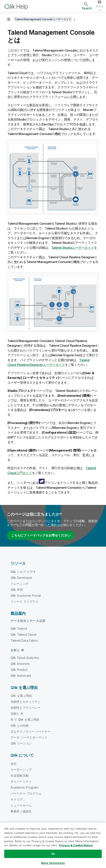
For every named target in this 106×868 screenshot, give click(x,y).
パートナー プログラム (26, 793)
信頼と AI (17, 714)
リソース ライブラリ (25, 601)
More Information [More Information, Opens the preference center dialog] (53, 863)
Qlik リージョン (21, 743)
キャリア (17, 799)
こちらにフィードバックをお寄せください (41, 535)
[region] (53, 845)
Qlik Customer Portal (26, 596)
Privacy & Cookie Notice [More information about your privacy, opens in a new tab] (76, 845)
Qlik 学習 (17, 590)
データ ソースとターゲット (29, 737)
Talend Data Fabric (24, 640)
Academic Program (25, 787)
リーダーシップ (21, 770)
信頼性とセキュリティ (26, 702)
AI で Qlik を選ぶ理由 (25, 719)
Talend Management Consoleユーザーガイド (43, 19)
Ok (53, 854)
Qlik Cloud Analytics (25, 658)
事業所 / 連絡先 (21, 811)
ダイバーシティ (21, 781)
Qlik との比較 (20, 725)
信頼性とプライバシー (26, 708)
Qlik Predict (19, 670)
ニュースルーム (21, 805)
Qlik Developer (21, 578)
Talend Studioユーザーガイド (73, 248)
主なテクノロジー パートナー (31, 731)
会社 (14, 764)
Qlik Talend (19, 629)
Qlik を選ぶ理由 (21, 696)
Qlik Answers (20, 664)
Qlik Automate (21, 676)
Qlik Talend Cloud (23, 634)
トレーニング (20, 584)
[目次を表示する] (8, 19)
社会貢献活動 (20, 775)
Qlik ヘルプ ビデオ (23, 572)
